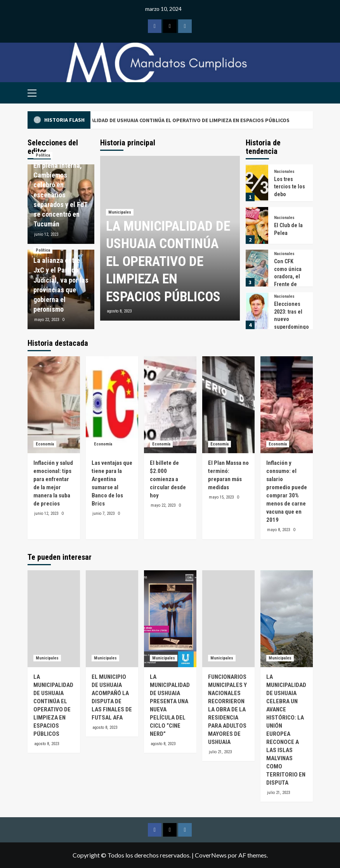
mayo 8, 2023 (278, 530)
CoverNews (211, 855)
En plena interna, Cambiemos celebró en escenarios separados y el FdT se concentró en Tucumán (60, 195)
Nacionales (284, 172)
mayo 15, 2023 (221, 497)
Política (43, 155)
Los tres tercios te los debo (290, 187)
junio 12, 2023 (46, 234)
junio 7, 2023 (103, 513)
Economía (45, 444)
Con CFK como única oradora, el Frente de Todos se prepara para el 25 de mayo (290, 284)
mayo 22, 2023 (47, 320)
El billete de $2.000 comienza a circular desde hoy (168, 479)
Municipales (120, 212)
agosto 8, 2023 (119, 311)
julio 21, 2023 (220, 752)
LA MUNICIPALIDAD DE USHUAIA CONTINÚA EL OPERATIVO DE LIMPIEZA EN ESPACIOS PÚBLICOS (190, 120)
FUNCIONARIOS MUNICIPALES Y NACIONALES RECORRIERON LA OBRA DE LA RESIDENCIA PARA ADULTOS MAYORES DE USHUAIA (227, 709)
